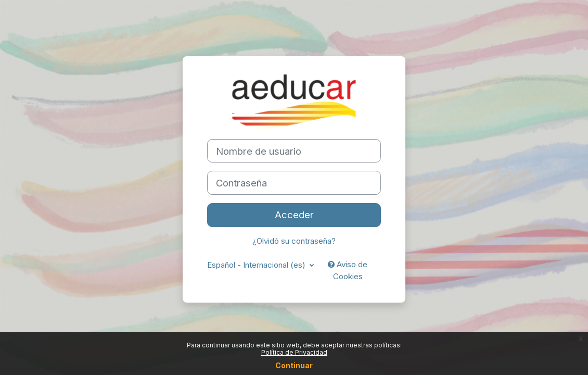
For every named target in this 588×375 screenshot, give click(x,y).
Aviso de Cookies (348, 270)
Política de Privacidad (294, 352)
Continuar (294, 365)
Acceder (294, 215)
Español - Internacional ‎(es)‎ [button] (257, 265)
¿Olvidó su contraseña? (294, 241)
